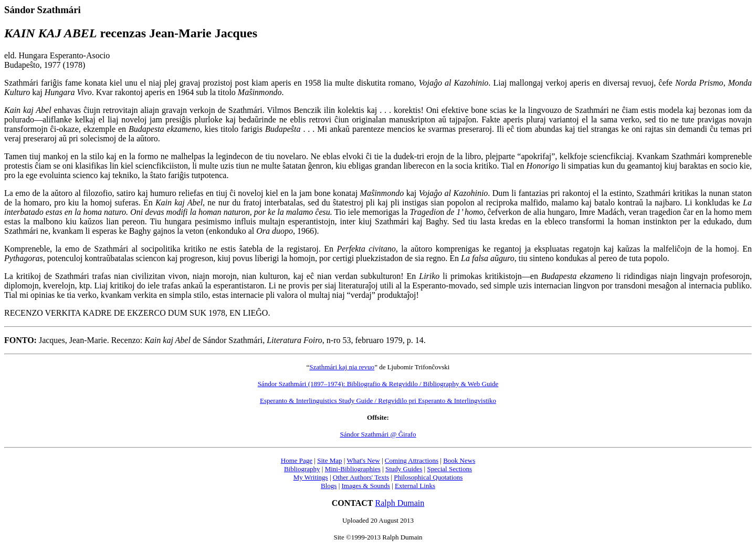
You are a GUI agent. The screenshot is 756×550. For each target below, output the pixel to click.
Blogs (329, 486)
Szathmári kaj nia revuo (342, 367)
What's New (363, 460)
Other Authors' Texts (361, 477)
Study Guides (404, 469)
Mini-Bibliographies (353, 469)
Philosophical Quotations (428, 477)
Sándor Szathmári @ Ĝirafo (378, 434)
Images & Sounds (365, 486)
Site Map (329, 460)
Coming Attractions (412, 460)
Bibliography (302, 469)
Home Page (297, 460)
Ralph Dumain (400, 503)
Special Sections (449, 469)
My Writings (311, 477)
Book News (459, 460)
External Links (415, 486)
